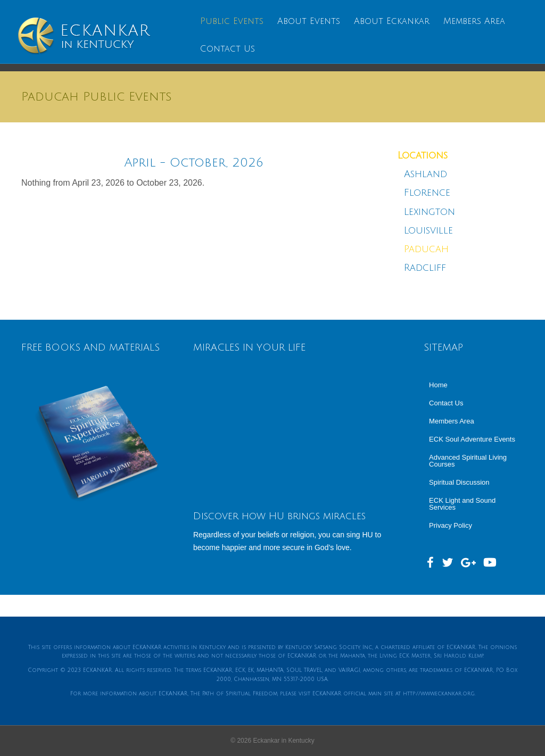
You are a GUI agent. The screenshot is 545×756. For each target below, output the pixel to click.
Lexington (430, 212)
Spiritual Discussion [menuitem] (459, 482)
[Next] (332, 163)
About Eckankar (391, 21)
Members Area (473, 21)
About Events (308, 21)
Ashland (426, 174)
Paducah (426, 249)
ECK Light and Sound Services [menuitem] (462, 504)
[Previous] (56, 163)
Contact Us (226, 49)
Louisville (428, 230)
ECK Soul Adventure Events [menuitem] (472, 439)
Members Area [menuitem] (452, 421)
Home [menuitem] (438, 385)
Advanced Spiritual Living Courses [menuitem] (468, 461)
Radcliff (425, 268)
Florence (429, 193)
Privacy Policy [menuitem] (451, 525)
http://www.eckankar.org (439, 693)
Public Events (231, 21)
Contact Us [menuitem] (446, 403)
